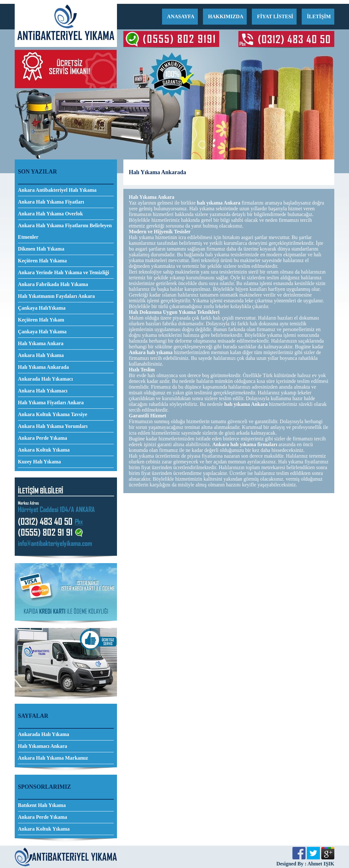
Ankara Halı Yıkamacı (43, 391)
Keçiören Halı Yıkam (41, 320)
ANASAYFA (181, 16)
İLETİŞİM (319, 16)
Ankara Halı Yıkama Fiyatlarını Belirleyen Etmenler (65, 231)
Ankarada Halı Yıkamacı (45, 379)
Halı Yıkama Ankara (41, 343)
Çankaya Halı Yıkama (42, 332)
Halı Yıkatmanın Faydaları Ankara (56, 296)
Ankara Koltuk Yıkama (44, 450)
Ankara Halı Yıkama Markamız (53, 758)
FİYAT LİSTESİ (275, 16)
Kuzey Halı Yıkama (39, 462)
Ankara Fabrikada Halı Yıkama (53, 284)
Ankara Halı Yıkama (41, 355)
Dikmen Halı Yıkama (41, 249)
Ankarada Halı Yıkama (43, 734)
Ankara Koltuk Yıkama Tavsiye (53, 414)
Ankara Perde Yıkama (43, 438)
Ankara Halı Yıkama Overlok (50, 214)
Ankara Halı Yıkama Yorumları (53, 426)
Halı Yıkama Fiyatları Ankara (51, 403)
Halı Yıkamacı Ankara (43, 746)
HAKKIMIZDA (226, 16)
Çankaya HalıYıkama (42, 308)
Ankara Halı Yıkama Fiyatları (51, 202)
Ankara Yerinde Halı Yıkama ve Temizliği (63, 272)
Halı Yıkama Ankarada (43, 367)
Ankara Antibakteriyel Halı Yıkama (57, 190)
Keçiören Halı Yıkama (42, 261)
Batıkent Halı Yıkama (42, 805)
